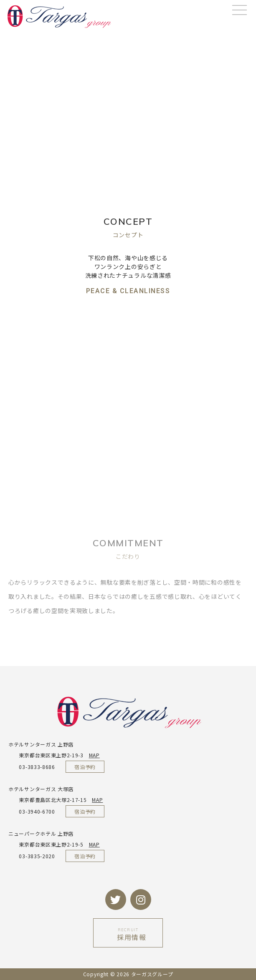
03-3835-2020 (32, 856)
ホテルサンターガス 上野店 (41, 744)
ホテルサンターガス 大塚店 (41, 789)
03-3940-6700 (32, 811)
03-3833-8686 (32, 767)
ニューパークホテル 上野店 (41, 833)
